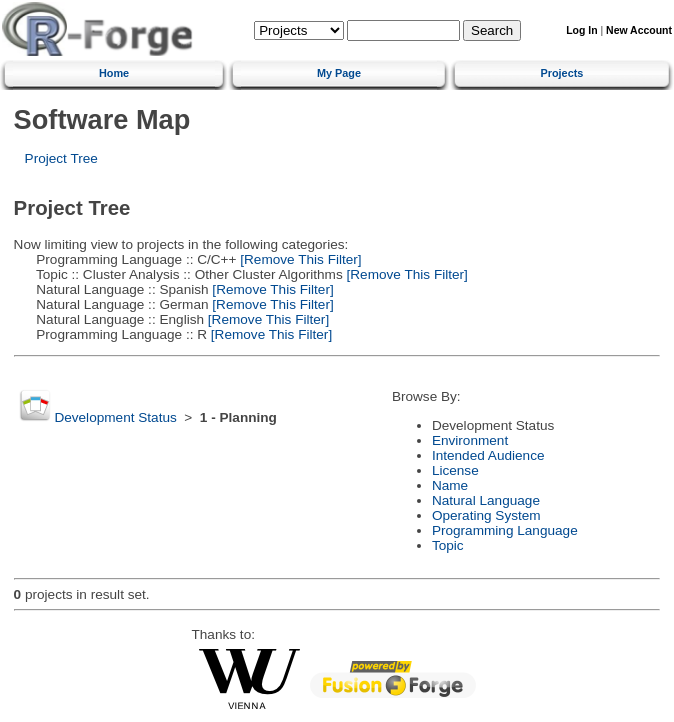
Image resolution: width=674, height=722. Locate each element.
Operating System (486, 515)
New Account (639, 30)
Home (114, 73)
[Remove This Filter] (299, 259)
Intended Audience (488, 455)
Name (450, 485)
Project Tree (61, 158)
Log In (581, 30)
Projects (561, 73)
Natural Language (486, 500)
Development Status (115, 417)
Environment (470, 440)
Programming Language (505, 530)
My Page (339, 73)
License (455, 470)
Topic (448, 545)
